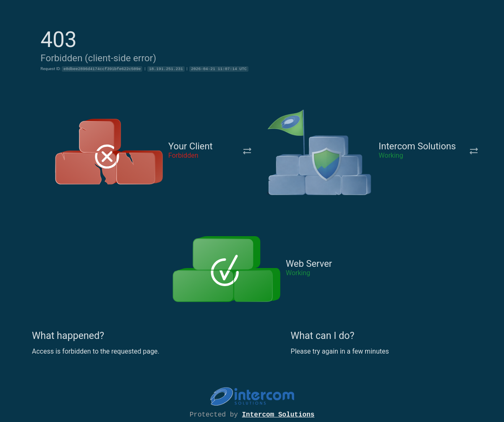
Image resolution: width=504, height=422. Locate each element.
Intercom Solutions (278, 414)
